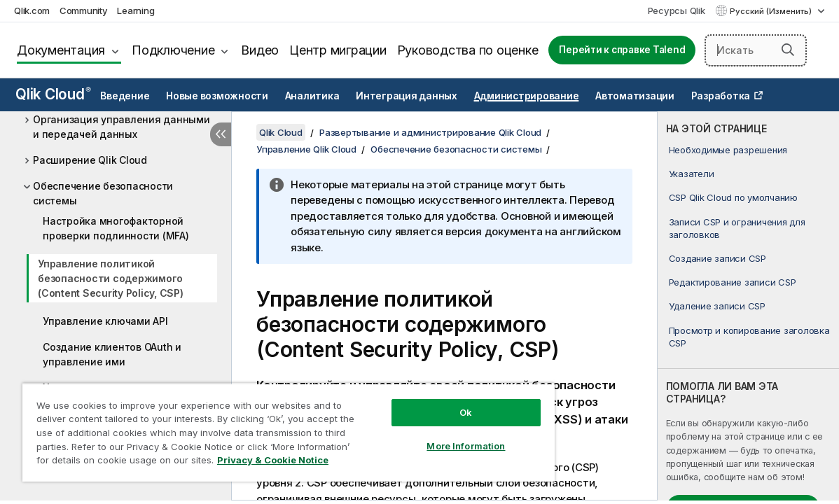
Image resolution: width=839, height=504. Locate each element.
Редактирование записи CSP (733, 282)
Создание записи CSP (717, 258)
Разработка (721, 96)
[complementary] (748, 306)
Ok (427, 402)
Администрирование (527, 96)
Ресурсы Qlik (677, 10)
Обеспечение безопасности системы (103, 193)
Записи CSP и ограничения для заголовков (737, 228)
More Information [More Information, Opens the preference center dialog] (427, 435)
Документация (61, 50)
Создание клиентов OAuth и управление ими (112, 354)
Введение (125, 96)
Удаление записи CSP (717, 306)
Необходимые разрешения (728, 150)
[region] (266, 427)
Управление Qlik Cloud (306, 149)
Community (84, 10)
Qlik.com (32, 10)
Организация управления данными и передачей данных (122, 127)
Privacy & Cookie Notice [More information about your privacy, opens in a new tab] (118, 463)
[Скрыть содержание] (221, 134)
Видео (260, 50)
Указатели (692, 174)
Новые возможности (217, 96)
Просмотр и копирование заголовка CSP (749, 337)
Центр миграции (338, 50)
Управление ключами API (105, 321)
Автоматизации (635, 96)
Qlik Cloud (53, 94)
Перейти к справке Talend (622, 50)
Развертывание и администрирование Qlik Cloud (430, 132)
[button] (788, 50)
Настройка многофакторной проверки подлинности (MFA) (116, 228)
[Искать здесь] (756, 50)
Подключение (173, 50)
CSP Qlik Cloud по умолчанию (733, 197)
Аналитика (312, 96)
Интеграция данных (407, 96)
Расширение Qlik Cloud (90, 160)
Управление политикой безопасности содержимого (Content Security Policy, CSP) (111, 278)
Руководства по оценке (468, 50)
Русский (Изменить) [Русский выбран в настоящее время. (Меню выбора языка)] (772, 11)
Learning (136, 10)
